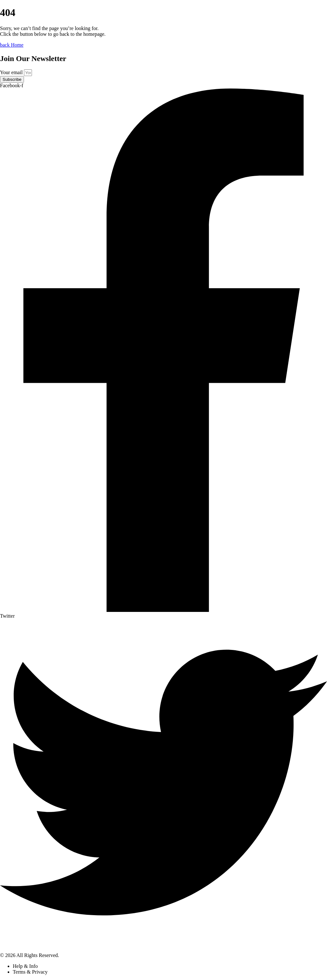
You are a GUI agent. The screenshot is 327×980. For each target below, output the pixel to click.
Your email (12, 72)
